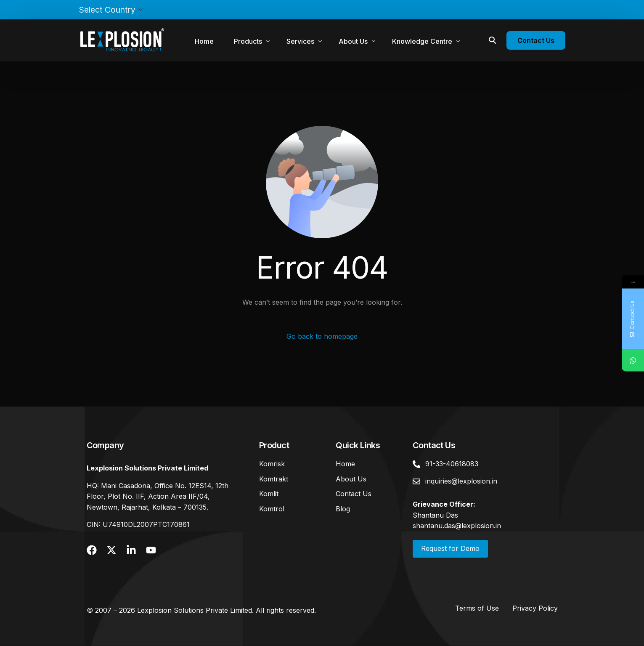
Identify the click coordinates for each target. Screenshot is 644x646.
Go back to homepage (322, 336)
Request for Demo (450, 548)
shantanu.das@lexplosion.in (457, 526)
